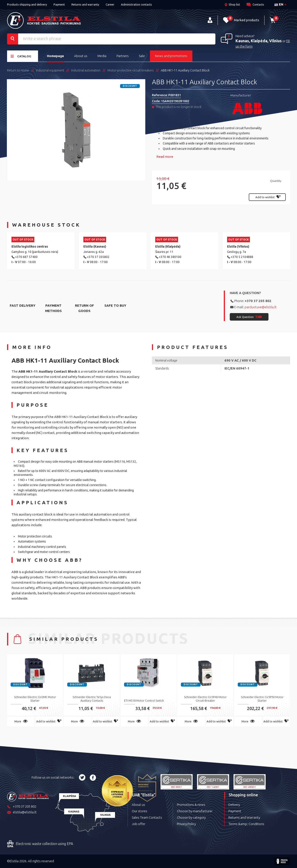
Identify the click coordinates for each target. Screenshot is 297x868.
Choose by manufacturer (195, 811)
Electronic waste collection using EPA (40, 844)
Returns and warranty (85, 4)
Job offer (139, 824)
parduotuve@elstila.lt (261, 307)
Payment (59, 4)
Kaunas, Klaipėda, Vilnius (259, 41)
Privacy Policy (186, 824)
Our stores (140, 811)
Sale (142, 56)
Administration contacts (136, 4)
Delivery (234, 805)
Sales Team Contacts (147, 817)
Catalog (21, 56)
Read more (165, 157)
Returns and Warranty (244, 817)
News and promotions (171, 56)
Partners (123, 56)
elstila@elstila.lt (22, 813)
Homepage (55, 56)
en (279, 4)
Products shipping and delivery (27, 4)
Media (102, 56)
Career (110, 4)
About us (81, 56)
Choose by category (191, 817)
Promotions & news (191, 805)
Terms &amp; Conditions (246, 824)
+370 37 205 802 (258, 301)
